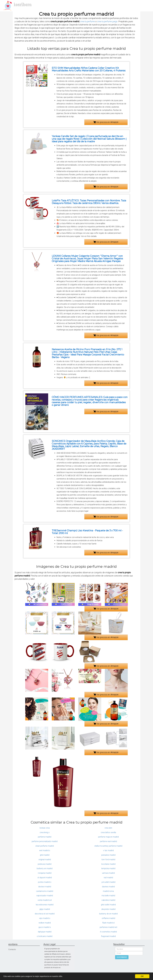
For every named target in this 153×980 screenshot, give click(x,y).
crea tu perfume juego (107, 21)
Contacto (12, 949)
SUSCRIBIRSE (122, 957)
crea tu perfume (87, 21)
